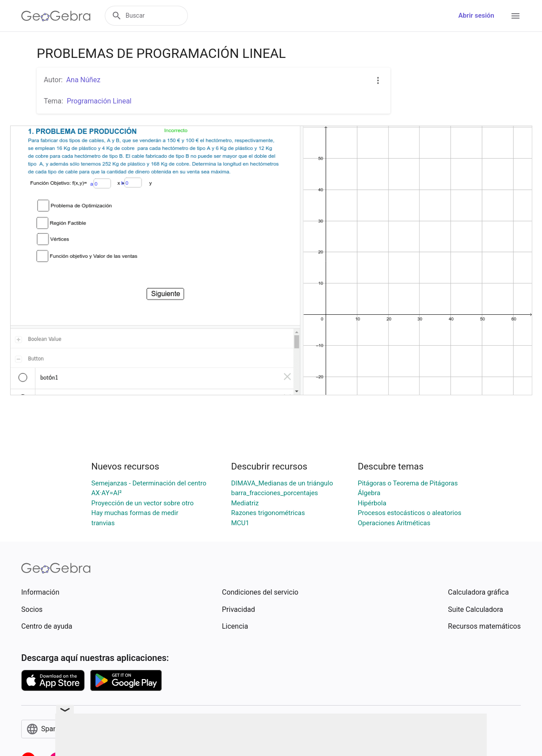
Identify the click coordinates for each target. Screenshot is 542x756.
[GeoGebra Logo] (56, 16)
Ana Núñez (83, 80)
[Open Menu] (515, 16)
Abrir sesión (476, 15)
